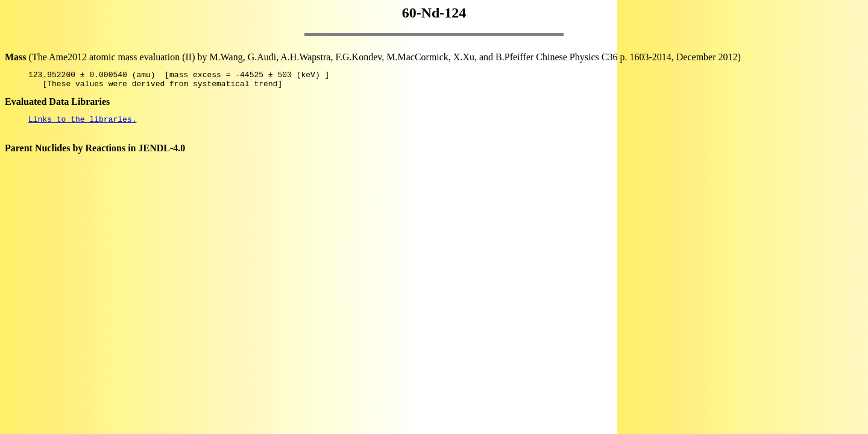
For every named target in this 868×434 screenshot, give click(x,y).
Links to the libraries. (82, 124)
